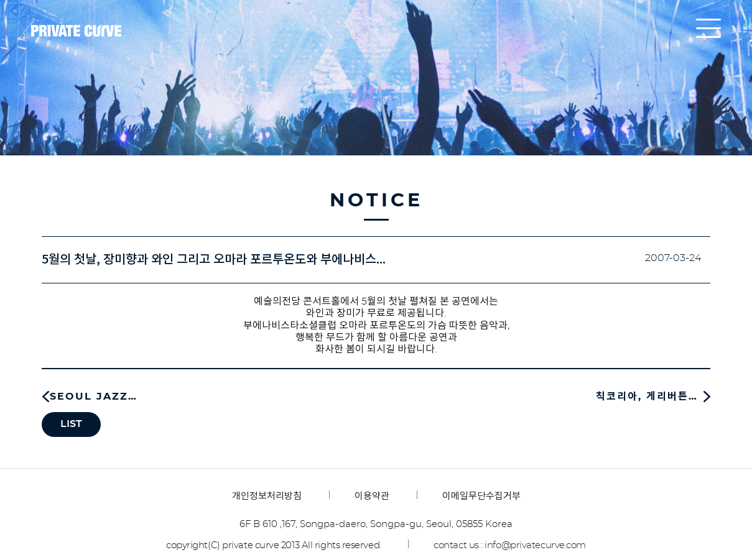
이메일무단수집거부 (481, 496)
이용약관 (372, 496)
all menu (708, 28)
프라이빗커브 (76, 31)
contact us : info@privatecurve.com (510, 545)
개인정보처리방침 (267, 496)
